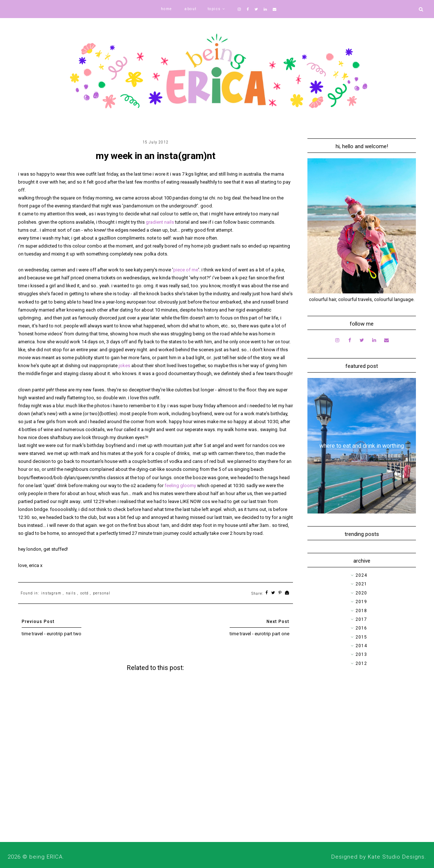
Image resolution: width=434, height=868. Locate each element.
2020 (361, 593)
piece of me (186, 270)
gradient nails (160, 222)
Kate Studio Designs (396, 857)
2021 (361, 584)
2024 (361, 575)
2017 (361, 619)
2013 (361, 654)
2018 (361, 611)
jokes (124, 366)
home (167, 9)
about (191, 9)
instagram (51, 593)
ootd (84, 593)
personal (102, 593)
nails (71, 593)
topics (214, 9)
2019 (361, 602)
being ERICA (46, 857)
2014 (361, 646)
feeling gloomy (180, 485)
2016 (361, 628)
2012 (361, 663)
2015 (361, 637)
